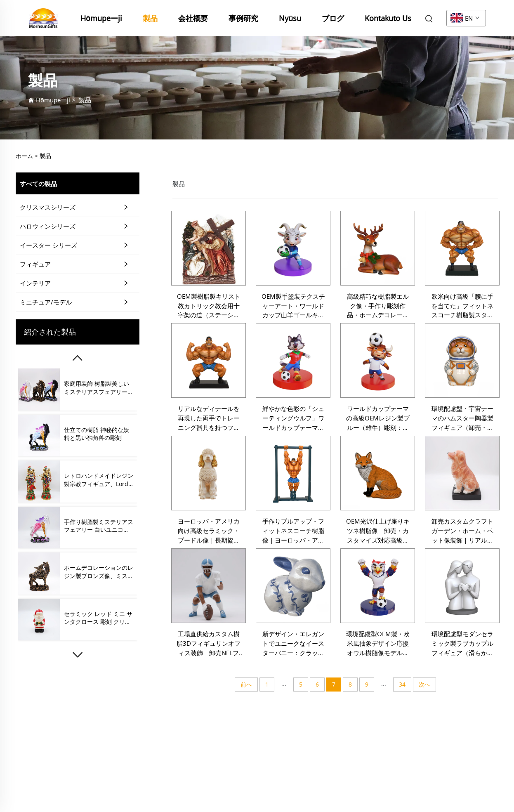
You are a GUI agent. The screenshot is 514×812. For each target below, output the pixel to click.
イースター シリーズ (48, 245)
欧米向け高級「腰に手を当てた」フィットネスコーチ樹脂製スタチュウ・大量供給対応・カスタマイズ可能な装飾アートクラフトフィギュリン (462, 306)
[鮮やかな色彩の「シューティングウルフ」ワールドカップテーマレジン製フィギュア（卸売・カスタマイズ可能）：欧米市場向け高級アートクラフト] (293, 360)
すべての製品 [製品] (38, 184)
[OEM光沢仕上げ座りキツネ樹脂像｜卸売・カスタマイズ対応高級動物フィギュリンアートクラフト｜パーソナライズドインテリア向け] (378, 473)
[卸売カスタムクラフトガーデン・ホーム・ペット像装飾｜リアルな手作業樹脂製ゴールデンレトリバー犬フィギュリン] (462, 473)
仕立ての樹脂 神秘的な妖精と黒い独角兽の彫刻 (97, 434)
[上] (78, 358)
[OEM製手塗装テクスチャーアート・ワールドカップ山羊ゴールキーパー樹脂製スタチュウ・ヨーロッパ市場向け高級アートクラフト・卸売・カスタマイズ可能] (293, 248)
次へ (424, 684)
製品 (150, 18)
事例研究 (243, 18)
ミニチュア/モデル (46, 302)
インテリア (35, 283)
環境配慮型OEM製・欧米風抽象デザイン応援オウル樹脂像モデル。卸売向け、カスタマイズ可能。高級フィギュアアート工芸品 (378, 644)
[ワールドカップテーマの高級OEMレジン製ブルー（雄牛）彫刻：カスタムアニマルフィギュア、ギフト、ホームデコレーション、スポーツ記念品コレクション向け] (378, 360)
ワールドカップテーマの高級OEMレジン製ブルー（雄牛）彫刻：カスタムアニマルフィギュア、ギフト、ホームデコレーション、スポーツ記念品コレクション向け (378, 418)
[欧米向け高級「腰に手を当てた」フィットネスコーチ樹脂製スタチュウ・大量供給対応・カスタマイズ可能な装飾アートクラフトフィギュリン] (462, 248)
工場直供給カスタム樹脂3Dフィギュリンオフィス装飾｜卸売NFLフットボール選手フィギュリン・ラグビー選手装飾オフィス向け (209, 644)
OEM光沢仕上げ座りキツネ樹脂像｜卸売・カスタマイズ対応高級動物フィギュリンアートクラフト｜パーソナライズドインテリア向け (378, 531)
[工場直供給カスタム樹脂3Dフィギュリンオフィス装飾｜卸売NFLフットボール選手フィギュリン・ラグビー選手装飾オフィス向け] (209, 586)
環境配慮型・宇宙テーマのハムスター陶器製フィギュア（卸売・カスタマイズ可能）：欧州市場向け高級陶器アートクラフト (462, 418)
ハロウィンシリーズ (48, 226)
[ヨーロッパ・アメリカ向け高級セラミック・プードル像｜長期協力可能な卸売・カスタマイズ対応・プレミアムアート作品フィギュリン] (209, 473)
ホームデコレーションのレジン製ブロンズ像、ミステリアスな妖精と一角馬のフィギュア (99, 572)
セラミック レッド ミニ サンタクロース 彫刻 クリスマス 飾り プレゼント (98, 618)
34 (402, 684)
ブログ (333, 18)
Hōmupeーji (101, 18)
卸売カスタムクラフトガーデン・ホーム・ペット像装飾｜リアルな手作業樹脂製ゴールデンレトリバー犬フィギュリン (462, 531)
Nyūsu (290, 18)
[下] (78, 655)
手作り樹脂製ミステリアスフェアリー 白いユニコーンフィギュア (99, 526)
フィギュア (35, 264)
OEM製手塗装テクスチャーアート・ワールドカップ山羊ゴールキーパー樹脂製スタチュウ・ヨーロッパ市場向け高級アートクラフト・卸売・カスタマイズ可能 (293, 306)
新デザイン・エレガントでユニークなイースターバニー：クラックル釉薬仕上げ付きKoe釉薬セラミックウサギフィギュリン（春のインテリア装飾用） (293, 644)
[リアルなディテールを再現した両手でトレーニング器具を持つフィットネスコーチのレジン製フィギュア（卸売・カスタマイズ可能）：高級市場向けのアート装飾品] (209, 360)
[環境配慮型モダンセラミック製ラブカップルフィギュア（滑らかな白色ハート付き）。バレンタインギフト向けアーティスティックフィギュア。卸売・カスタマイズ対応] (462, 586)
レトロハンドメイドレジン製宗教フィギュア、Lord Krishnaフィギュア (99, 480)
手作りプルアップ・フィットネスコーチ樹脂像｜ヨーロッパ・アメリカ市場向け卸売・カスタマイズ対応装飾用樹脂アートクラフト (293, 531)
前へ (246, 684)
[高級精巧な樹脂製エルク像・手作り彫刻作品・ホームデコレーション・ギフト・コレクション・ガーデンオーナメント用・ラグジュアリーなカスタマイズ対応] (378, 248)
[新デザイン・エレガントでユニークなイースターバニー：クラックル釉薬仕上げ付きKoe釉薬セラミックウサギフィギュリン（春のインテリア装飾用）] (293, 586)
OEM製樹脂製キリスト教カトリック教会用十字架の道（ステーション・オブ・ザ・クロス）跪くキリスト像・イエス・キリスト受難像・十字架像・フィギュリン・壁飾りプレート (209, 306)
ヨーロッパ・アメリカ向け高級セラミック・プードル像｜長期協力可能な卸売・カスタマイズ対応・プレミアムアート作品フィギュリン (209, 531)
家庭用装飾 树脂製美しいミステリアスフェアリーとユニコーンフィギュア (99, 388)
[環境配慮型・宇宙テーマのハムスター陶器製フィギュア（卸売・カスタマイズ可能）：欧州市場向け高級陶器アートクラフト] (462, 360)
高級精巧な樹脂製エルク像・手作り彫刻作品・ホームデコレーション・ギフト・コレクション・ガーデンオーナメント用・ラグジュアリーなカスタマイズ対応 (378, 306)
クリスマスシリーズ (48, 207)
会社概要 (193, 18)
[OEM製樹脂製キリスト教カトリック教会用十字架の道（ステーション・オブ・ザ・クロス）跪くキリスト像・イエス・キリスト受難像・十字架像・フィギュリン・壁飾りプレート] (209, 248)
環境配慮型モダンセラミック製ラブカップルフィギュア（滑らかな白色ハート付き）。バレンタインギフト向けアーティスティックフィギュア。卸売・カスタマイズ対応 (462, 644)
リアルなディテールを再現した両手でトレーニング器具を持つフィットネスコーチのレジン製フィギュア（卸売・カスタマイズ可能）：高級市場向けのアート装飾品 (209, 418)
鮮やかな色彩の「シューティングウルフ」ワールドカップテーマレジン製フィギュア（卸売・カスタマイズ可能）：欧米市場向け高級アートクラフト (293, 418)
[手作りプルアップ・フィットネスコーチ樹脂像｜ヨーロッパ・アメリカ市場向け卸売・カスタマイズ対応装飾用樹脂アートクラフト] (293, 473)
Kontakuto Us (388, 18)
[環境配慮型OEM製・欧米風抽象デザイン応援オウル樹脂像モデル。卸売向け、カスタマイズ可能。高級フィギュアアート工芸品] (378, 586)
